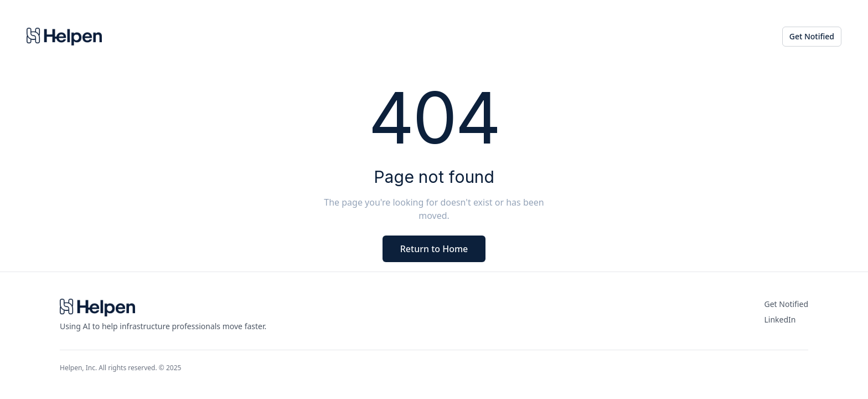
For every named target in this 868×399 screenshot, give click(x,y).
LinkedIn (780, 319)
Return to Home (434, 249)
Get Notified (812, 36)
